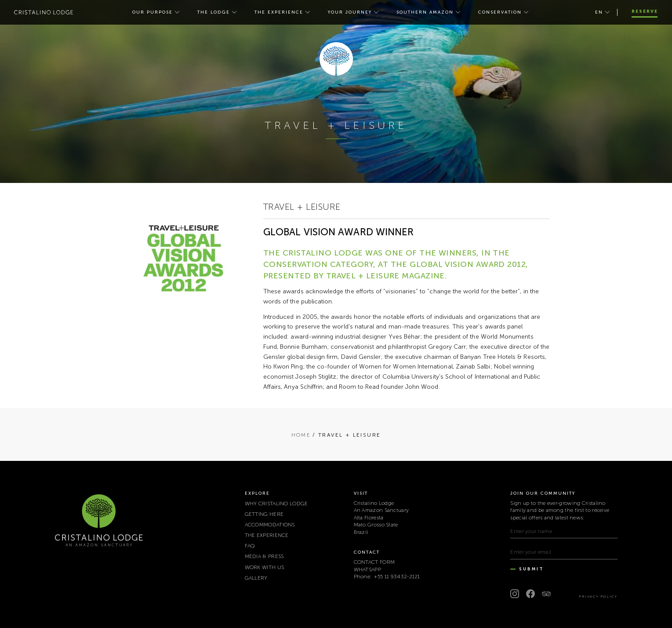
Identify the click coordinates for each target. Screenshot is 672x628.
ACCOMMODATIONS (270, 525)
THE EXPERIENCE (279, 12)
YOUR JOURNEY (350, 12)
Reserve (645, 11)
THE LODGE (214, 12)
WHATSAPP (367, 570)
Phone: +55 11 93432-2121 (387, 577)
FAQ (250, 546)
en (599, 12)
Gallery (256, 578)
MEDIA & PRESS (264, 556)
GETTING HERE (264, 514)
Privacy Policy (598, 596)
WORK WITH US (265, 567)
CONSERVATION (500, 12)
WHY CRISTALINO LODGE (276, 504)
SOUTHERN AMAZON (425, 12)
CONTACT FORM (374, 562)
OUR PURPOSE (153, 12)
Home (301, 435)
